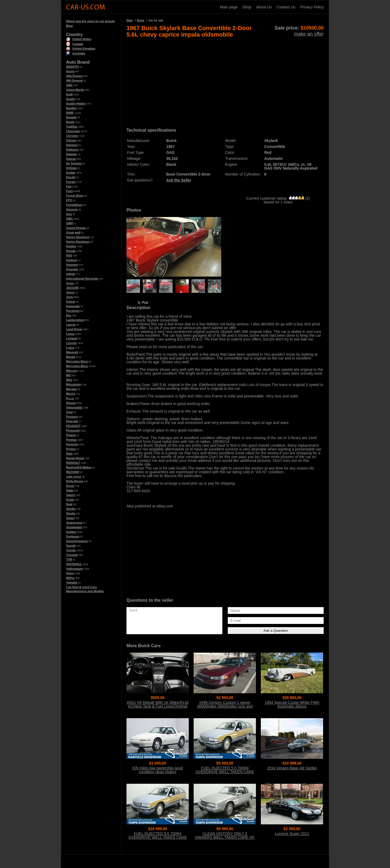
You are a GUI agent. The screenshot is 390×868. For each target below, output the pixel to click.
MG (69, 375)
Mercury (72, 371)
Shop (247, 7)
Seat (69, 504)
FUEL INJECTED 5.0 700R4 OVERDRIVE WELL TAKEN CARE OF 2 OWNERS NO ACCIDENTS (225, 772)
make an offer (309, 34)
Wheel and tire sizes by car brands (90, 21)
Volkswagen (75, 569)
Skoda (71, 513)
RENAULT (73, 463)
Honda (71, 251)
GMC (70, 219)
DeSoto (71, 168)
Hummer (72, 265)
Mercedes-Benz (77, 366)
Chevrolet (73, 131)
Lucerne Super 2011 (292, 834)
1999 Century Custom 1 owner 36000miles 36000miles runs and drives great (225, 706)
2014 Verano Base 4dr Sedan (292, 768)
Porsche (72, 444)
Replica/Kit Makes (79, 467)
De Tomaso (74, 163)
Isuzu (70, 283)
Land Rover (74, 329)
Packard (72, 417)
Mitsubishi (73, 384)
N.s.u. (70, 398)
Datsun (71, 159)
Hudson (72, 260)
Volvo (70, 573)
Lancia (71, 325)
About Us (264, 7)
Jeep (69, 297)
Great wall (73, 232)
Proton (71, 449)
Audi (69, 94)
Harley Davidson (78, 237)
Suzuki (71, 546)
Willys (70, 578)
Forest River (75, 196)
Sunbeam (73, 536)
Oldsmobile (74, 407)
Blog (69, 26)
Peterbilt (72, 421)
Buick (70, 122)
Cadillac (72, 127)
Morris (71, 394)
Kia (68, 315)
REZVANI (72, 472)
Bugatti (71, 117)
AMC (69, 85)
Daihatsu (72, 150)
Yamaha (72, 582)
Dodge (71, 173)
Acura (70, 71)
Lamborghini (75, 320)
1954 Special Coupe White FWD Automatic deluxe (292, 704)
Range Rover (75, 458)
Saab (70, 490)
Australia (76, 53)
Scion (70, 500)
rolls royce (74, 477)
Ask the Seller (179, 180)
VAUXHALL (74, 564)
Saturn (71, 495)
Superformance (77, 541)
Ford (69, 191)
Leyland (72, 338)
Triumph (72, 555)
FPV (69, 200)
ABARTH (72, 67)
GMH (70, 223)
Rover (70, 486)
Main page (229, 7)
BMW (70, 113)
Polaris (71, 435)
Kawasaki (73, 306)
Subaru (71, 532)
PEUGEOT (73, 426)
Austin (71, 99)
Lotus (70, 348)
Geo (69, 214)
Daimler (71, 154)
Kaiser (71, 302)
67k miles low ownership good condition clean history (158, 770)
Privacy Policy (312, 7)
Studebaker (74, 527)
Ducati (71, 177)
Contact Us (286, 7)
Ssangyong (74, 523)
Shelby (71, 509)
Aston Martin (75, 90)
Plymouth (73, 430)
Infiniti (71, 274)
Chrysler (72, 136)
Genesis (72, 209)
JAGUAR (72, 288)
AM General (74, 80)
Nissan (71, 403)
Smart (70, 518)
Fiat (69, 186)
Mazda (71, 357)
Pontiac (71, 440)
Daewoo (72, 145)
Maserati (72, 352)
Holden (71, 246)
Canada (75, 44)
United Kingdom (81, 48)
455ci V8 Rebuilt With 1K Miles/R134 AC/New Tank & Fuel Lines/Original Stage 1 (158, 706)
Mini (69, 380)
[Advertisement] (225, 81)
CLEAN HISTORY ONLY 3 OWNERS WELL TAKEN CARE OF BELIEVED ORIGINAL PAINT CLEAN (225, 839)
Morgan (71, 389)
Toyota (71, 550)
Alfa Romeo (74, 76)
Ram (69, 454)
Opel (69, 412)
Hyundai (72, 269)
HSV (69, 255)
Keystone (73, 311)
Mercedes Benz (77, 361)
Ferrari (71, 182)
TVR (69, 559)
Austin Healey (76, 103)
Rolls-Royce (75, 481)
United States (79, 39)
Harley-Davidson (78, 242)
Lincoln (71, 343)
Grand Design (76, 228)
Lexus (70, 334)
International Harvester (82, 278)
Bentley (71, 108)
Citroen (71, 140)
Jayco (70, 292)
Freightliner (74, 205)
